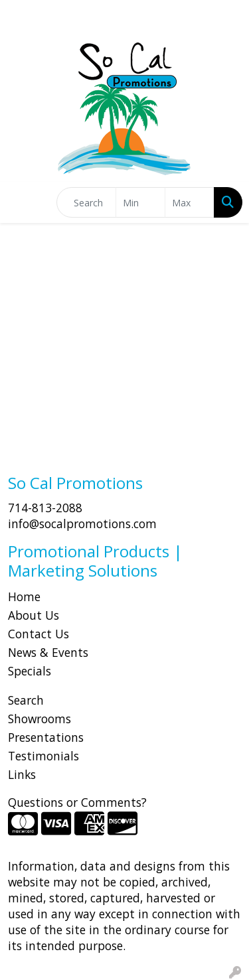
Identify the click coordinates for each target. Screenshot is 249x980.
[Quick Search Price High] (190, 202)
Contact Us (39, 634)
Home (24, 596)
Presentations (46, 737)
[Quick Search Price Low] (140, 202)
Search (26, 700)
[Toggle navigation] (21, 202)
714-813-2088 (45, 508)
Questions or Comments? (77, 802)
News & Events (48, 652)
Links (22, 774)
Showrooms (40, 719)
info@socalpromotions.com (82, 524)
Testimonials (43, 756)
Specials (30, 671)
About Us (34, 615)
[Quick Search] (86, 202)
